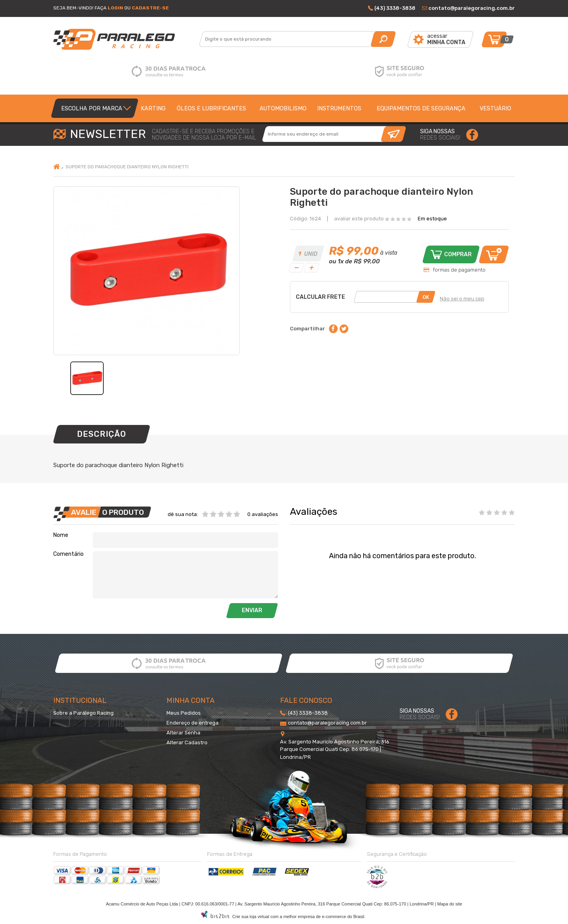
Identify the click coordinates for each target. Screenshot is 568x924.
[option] (87, 378)
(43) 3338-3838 (395, 8)
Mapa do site (450, 904)
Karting (153, 108)
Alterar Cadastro (187, 742)
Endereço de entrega (192, 723)
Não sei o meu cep (462, 299)
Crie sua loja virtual (251, 917)
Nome (61, 535)
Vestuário (495, 108)
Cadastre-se (150, 8)
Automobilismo (283, 108)
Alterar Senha (183, 733)
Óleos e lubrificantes (211, 108)
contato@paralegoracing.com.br (472, 8)
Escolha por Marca (92, 108)
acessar (446, 39)
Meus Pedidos (184, 713)
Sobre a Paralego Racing (83, 713)
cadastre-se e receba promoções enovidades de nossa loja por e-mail (204, 135)
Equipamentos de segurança (421, 108)
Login (115, 8)
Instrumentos (339, 108)
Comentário (68, 554)
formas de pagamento (459, 270)
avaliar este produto (359, 219)
